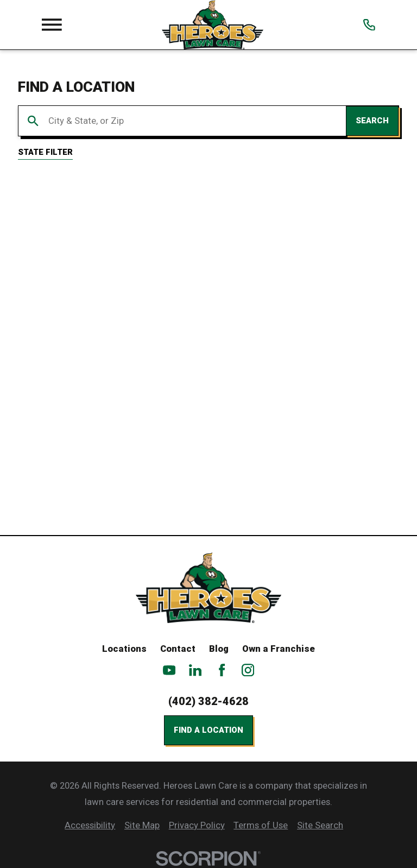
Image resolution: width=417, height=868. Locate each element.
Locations (124, 649)
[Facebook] (222, 670)
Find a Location (208, 730)
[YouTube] (169, 670)
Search (372, 121)
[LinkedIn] (195, 670)
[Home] (213, 25)
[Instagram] (248, 670)
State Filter (45, 152)
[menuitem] (90, 825)
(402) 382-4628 (208, 702)
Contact (178, 649)
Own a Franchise (279, 649)
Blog (219, 649)
